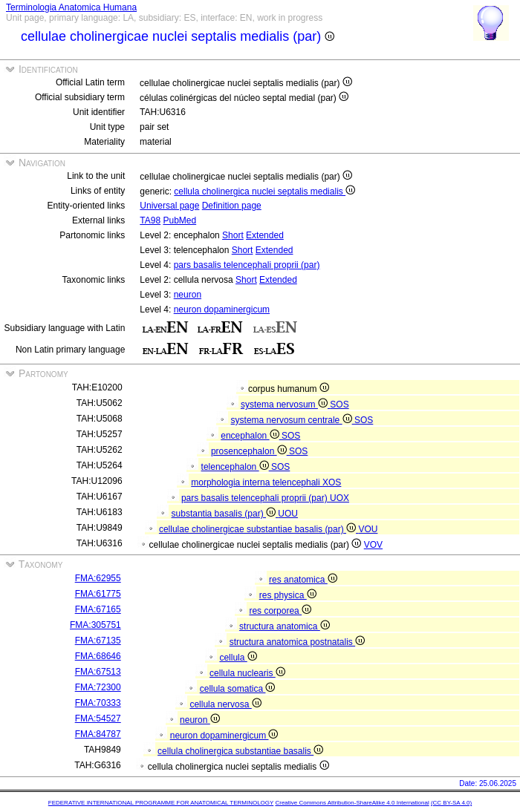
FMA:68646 (98, 656)
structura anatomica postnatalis (297, 642)
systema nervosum (285, 405)
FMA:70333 (98, 703)
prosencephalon (250, 451)
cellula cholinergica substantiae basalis (240, 751)
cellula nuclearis (247, 673)
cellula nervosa (225, 704)
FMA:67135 (98, 641)
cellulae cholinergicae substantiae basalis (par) (259, 529)
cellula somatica (238, 689)
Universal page (169, 206)
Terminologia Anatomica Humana (71, 7)
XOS (332, 482)
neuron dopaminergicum (222, 310)
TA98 (150, 220)
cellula (238, 658)
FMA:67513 (98, 672)
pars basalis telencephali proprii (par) (247, 265)
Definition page (232, 206)
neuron (188, 295)
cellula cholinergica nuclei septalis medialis (264, 191)
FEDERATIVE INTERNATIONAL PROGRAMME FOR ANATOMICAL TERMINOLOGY (161, 803)
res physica (288, 595)
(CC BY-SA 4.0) (451, 803)
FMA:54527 (98, 718)
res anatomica (303, 580)
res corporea (280, 611)
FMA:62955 (98, 578)
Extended (265, 235)
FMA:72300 (98, 687)
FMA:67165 (98, 609)
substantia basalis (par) (225, 514)
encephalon (251, 436)
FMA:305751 (95, 625)
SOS (339, 405)
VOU (368, 529)
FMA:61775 (98, 594)
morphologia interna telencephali (257, 482)
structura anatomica (285, 626)
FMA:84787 (98, 734)
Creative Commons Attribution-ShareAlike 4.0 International (352, 803)
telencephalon (236, 467)
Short (233, 235)
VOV (373, 545)
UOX (339, 498)
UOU (288, 514)
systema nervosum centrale (293, 420)
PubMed (179, 220)
